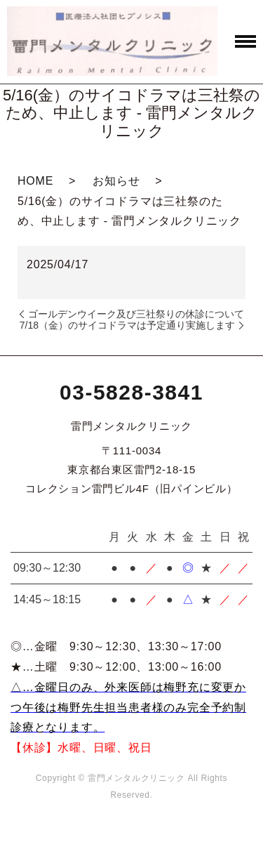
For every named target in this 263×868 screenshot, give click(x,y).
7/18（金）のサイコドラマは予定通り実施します (127, 325)
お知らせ (116, 181)
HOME (35, 181)
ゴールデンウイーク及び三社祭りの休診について (136, 314)
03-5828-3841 (131, 392)
